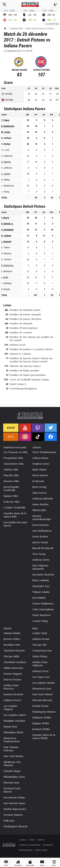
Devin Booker (40, 537)
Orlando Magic (12, 771)
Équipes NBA (11, 496)
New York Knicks (13, 756)
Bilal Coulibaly (41, 580)
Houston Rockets (13, 694)
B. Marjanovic (7, 265)
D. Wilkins (6, 180)
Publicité (41, 840)
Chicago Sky (39, 645)
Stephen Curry (41, 464)
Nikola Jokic (39, 510)
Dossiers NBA (11, 481)
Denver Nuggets (13, 674)
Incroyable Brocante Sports (15, 524)
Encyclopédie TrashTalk (11, 489)
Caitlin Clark (40, 633)
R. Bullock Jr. (7, 224)
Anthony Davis (41, 560)
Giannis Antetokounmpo (42, 518)
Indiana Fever (40, 671)
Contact (32, 840)
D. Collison (6, 138)
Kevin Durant (40, 475)
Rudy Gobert (39, 470)
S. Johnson (6, 259)
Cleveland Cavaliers (15, 662)
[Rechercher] (4, 4)
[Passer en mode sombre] (56, 4)
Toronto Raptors (13, 815)
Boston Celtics (12, 639)
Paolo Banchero (42, 615)
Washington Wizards (16, 826)
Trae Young (39, 554)
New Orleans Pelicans (11, 749)
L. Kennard (6, 241)
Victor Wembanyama (44, 452)
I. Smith (5, 277)
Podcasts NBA (12, 502)
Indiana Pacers (12, 700)
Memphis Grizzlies (14, 721)
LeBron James (40, 458)
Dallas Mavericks (13, 668)
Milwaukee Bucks (13, 732)
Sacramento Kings (14, 797)
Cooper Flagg (40, 621)
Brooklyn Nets (12, 645)
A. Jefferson (7, 168)
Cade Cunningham (43, 609)
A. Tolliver (6, 247)
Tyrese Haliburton (43, 604)
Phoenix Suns (11, 783)
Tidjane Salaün (41, 592)
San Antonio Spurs (14, 803)
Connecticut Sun (42, 651)
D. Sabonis (6, 162)
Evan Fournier (41, 525)
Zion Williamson (42, 531)
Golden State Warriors (11, 687)
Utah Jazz (9, 821)
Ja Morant (38, 481)
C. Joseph (6, 174)
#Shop (11, 428)
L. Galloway (6, 283)
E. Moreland (7, 271)
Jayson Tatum (40, 542)
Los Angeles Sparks (44, 683)
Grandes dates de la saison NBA (15, 515)
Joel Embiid (39, 598)
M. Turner (6, 132)
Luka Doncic (40, 493)
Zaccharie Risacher (43, 575)
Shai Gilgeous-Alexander (41, 567)
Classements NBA (14, 464)
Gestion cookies (41, 850)
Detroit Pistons (12, 680)
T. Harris (5, 218)
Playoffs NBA (11, 475)
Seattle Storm (40, 706)
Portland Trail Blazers (12, 790)
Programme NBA (13, 458)
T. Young (5, 120)
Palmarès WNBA (42, 718)
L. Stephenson (8, 186)
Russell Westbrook (43, 548)
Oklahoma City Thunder (12, 764)
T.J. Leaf (5, 150)
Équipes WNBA (41, 723)
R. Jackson (6, 236)
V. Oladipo (6, 144)
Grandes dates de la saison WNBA (44, 737)
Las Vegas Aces (41, 677)
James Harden (40, 504)
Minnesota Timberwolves (12, 740)
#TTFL (11, 437)
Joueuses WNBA (41, 729)
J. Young (5, 192)
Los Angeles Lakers (15, 715)
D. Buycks (6, 289)
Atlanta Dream (41, 639)
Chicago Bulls (11, 656)
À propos (23, 840)
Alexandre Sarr (41, 586)
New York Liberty (42, 694)
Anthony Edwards (43, 499)
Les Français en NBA (16, 452)
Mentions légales (26, 850)
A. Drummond (7, 230)
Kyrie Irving (39, 487)
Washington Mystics (44, 712)
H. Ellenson (6, 253)
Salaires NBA (11, 470)
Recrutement (48, 845)
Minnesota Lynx (42, 689)
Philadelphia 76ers (14, 777)
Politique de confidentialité (30, 845)
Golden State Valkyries (40, 664)
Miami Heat (10, 727)
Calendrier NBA (16, 28)
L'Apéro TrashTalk (14, 508)
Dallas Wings (40, 656)
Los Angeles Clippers (10, 708)
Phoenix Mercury (42, 700)
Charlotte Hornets (14, 651)
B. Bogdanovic (8, 126)
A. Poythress (7, 156)
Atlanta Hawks (12, 633)
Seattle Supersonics (15, 809)
